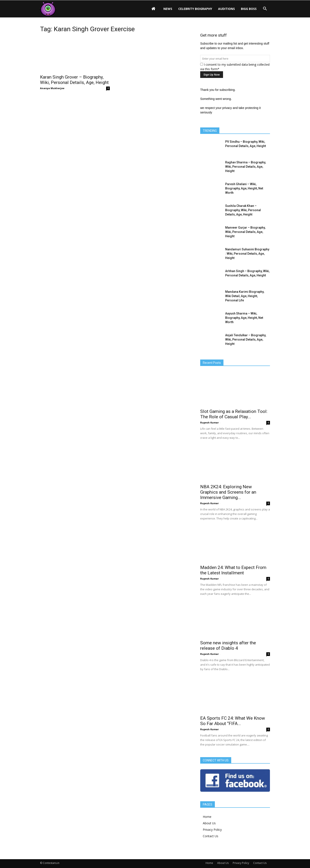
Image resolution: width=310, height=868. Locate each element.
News (168, 9)
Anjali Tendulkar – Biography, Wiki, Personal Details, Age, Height (246, 339)
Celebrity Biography (195, 9)
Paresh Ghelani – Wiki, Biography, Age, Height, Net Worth (244, 188)
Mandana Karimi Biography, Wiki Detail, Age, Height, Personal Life (245, 296)
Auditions (226, 9)
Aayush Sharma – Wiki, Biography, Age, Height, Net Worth (244, 318)
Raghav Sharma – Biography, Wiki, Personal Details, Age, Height (246, 167)
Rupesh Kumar (209, 422)
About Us (209, 823)
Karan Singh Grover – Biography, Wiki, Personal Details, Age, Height (74, 80)
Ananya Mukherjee (52, 88)
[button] (265, 9)
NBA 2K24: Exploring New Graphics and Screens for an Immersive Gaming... (228, 492)
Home (207, 817)
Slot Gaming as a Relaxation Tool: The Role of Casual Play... (234, 414)
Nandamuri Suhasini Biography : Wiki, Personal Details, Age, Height (247, 254)
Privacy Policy (212, 830)
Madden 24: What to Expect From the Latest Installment (233, 570)
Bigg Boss (249, 9)
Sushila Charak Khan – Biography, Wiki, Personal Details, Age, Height (243, 210)
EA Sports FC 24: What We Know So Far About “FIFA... (233, 721)
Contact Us (211, 836)
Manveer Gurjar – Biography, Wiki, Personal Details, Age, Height (245, 232)
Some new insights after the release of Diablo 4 (228, 646)
